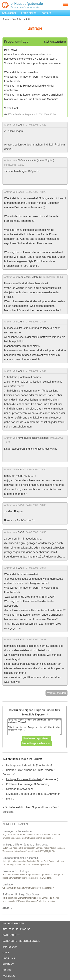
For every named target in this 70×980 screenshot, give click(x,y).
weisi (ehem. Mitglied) (29, 277)
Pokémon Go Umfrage (19, 784)
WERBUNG (9, 976)
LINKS (6, 953)
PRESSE (7, 970)
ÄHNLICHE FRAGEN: (15, 824)
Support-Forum (41, 807)
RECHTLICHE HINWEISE (16, 929)
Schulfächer (9, 13)
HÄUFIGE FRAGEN (13, 923)
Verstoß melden (56, 693)
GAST (7, 114)
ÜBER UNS (9, 958)
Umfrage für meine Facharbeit (24, 779)
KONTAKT (8, 964)
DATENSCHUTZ (11, 935)
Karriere (46, 13)
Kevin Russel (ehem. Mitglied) (33, 438)
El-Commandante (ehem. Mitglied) (36, 160)
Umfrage (11, 789)
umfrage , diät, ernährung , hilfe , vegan (29, 770)
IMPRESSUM (10, 947)
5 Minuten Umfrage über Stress (25, 794)
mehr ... (11, 799)
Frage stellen (29, 13)
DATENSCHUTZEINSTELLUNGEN (21, 941)
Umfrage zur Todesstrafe (21, 765)
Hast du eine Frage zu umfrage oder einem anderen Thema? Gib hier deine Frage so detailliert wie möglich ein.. (35, 727)
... (7, 908)
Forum (6, 19)
